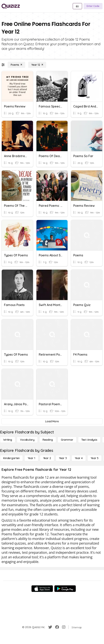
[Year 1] (31, 458)
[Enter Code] (93, 6)
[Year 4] (79, 458)
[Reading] (48, 440)
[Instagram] (64, 627)
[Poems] (16, 65)
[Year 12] (37, 65)
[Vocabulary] (27, 440)
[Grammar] (67, 440)
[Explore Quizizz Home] (11, 6)
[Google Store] (65, 589)
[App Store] (42, 589)
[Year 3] (63, 458)
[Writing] (8, 440)
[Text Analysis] (89, 440)
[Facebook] (57, 627)
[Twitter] (50, 627)
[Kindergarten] (11, 458)
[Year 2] (47, 458)
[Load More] (52, 421)
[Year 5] (95, 458)
